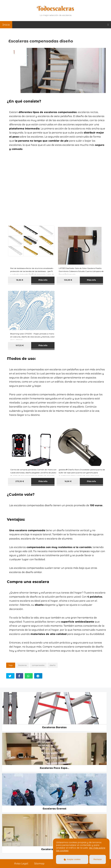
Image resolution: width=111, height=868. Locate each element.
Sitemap (39, 864)
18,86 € (20, 280)
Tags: (11, 665)
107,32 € (20, 345)
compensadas (38, 665)
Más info (43, 280)
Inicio (6, 25)
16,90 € (68, 481)
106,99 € (68, 280)
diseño (53, 665)
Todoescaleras (55, 8)
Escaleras (22, 665)
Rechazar (98, 859)
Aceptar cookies (72, 859)
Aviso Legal (21, 864)
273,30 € (20, 481)
